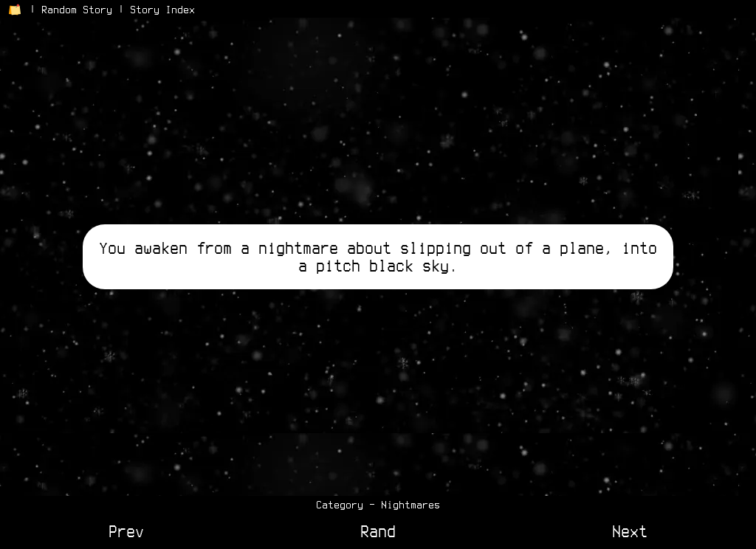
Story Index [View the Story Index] (162, 10)
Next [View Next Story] (630, 531)
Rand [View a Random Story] (378, 531)
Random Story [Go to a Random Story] (77, 10)
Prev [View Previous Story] (126, 531)
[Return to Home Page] (15, 10)
